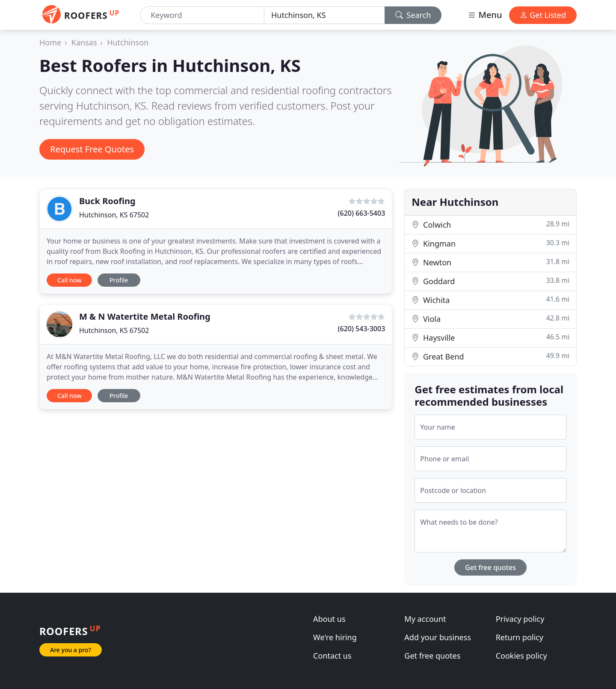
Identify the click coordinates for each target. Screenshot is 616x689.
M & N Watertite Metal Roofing (145, 316)
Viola (490, 319)
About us (329, 619)
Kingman (490, 243)
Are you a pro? (71, 650)
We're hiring (335, 637)
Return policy (520, 637)
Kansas (84, 42)
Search (413, 15)
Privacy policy (520, 619)
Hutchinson (128, 42)
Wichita (490, 300)
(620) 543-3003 (362, 329)
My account (425, 619)
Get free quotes (490, 567)
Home (50, 42)
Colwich (490, 224)
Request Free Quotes (92, 149)
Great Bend (490, 356)
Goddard (490, 281)
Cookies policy (521, 656)
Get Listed (543, 15)
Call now (69, 280)
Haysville (490, 337)
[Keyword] (202, 15)
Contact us (332, 656)
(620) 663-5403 (362, 213)
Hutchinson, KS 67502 (114, 215)
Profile (119, 280)
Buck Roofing (107, 201)
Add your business (438, 637)
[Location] (324, 15)
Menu (485, 15)
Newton (490, 262)
